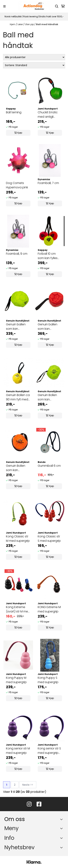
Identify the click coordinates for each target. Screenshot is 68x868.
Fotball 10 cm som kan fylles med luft (48, 256)
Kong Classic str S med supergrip (49, 539)
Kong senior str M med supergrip (18, 751)
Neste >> (28, 785)
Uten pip (30, 24)
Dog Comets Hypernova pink (17, 185)
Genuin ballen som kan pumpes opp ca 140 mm (17, 327)
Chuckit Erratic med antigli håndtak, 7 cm (48, 115)
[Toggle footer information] (62, 819)
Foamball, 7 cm (48, 183)
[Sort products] (34, 65)
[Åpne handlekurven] (63, 6)
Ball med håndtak (47, 24)
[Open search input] (57, 6)
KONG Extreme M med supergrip (49, 609)
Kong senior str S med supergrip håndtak (49, 751)
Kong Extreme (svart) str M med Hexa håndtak (18, 609)
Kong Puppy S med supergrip (48, 680)
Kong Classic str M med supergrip (18, 539)
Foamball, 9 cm (17, 254)
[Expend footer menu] (62, 828)
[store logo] (34, 6)
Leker (20, 24)
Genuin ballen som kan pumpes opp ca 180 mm (49, 327)
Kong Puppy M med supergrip (16, 680)
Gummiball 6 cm (49, 466)
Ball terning (14, 112)
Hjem (13, 24)
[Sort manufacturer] (34, 57)
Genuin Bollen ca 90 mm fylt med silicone (18, 397)
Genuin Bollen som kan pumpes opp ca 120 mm (49, 397)
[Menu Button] (4, 6)
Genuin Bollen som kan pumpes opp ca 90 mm (17, 468)
